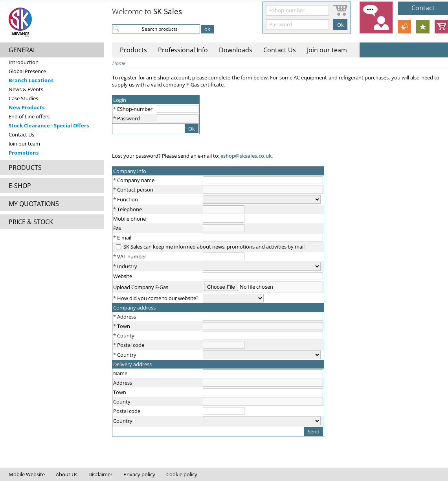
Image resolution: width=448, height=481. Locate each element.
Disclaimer (100, 474)
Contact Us (21, 135)
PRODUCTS (25, 168)
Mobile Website (27, 474)
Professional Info (183, 50)
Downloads (236, 50)
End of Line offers (29, 116)
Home (119, 63)
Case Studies (23, 98)
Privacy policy (139, 474)
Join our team (24, 144)
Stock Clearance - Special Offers (49, 125)
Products (133, 50)
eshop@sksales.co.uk (245, 156)
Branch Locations (31, 80)
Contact (423, 8)
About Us (67, 474)
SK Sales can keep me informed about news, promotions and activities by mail (214, 247)
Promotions (24, 153)
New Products (27, 107)
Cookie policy (182, 474)
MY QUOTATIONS (34, 204)
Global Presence (27, 71)
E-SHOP (20, 186)
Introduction (24, 62)
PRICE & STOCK (31, 222)
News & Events (26, 89)
